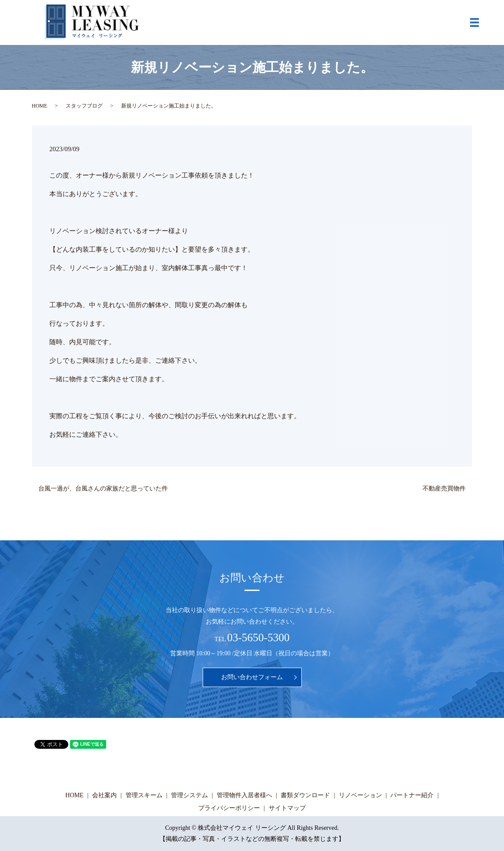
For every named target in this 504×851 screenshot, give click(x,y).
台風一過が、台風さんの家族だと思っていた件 (103, 489)
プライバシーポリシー (229, 808)
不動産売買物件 (444, 489)
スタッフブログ (84, 106)
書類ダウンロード (305, 795)
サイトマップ (287, 808)
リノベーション (360, 795)
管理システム (189, 795)
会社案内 (104, 795)
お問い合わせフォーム (252, 677)
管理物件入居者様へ (245, 795)
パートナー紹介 (412, 795)
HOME (39, 106)
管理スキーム (144, 795)
